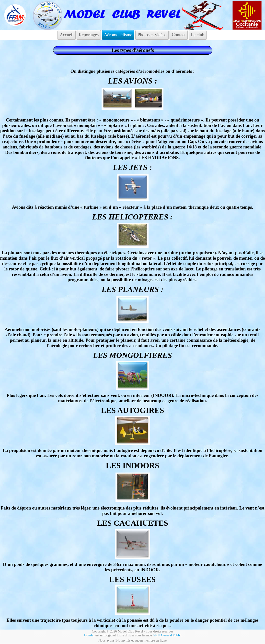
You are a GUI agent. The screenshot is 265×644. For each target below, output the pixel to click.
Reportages (89, 35)
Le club (197, 35)
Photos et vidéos (152, 35)
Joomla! (89, 635)
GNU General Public (167, 635)
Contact (179, 35)
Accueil (67, 35)
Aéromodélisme (118, 35)
